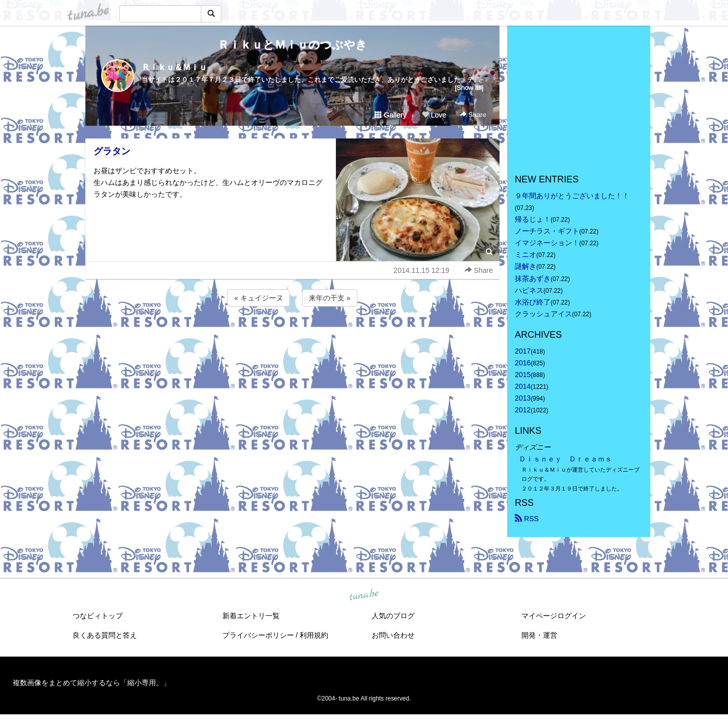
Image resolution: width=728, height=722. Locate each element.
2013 (523, 398)
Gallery (391, 115)
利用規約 (314, 635)
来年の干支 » (330, 298)
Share (473, 115)
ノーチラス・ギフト (547, 231)
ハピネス (529, 290)
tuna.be (363, 595)
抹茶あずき (533, 278)
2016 (523, 363)
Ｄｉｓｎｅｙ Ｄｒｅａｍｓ (565, 459)
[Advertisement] (292, 336)
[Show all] (469, 88)
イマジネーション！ (547, 243)
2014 (523, 386)
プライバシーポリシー (258, 635)
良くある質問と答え (105, 635)
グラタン (112, 151)
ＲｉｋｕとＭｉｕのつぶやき (292, 45)
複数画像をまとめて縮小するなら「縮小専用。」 (92, 683)
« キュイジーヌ (259, 298)
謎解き (526, 266)
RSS (527, 519)
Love (434, 115)
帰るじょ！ (533, 219)
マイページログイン (554, 616)
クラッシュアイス (543, 314)
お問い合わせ (393, 635)
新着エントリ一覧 (251, 616)
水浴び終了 (533, 302)
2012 (523, 410)
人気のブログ (393, 616)
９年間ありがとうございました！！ (572, 196)
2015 (523, 375)
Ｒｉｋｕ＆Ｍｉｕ (174, 67)
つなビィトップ (98, 616)
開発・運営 (539, 635)
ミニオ (526, 254)
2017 (523, 351)
